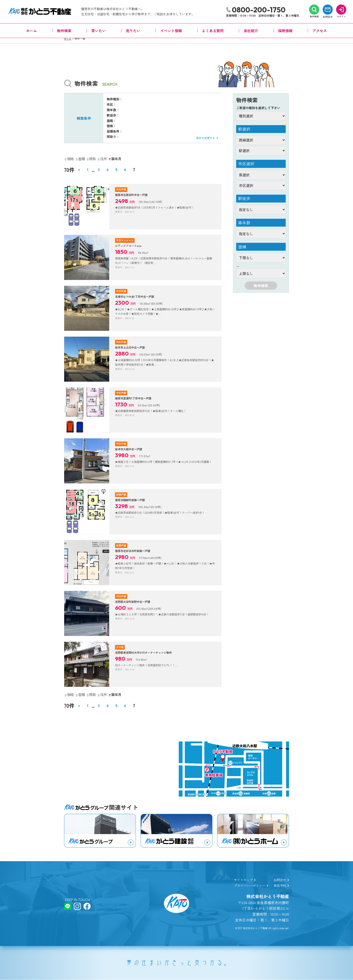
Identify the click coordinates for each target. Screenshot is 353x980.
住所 (107, 159)
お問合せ (280, 879)
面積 (82, 159)
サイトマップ (239, 879)
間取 (94, 159)
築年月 (121, 159)
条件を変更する (205, 138)
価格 (70, 159)
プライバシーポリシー (246, 885)
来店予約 (280, 885)
